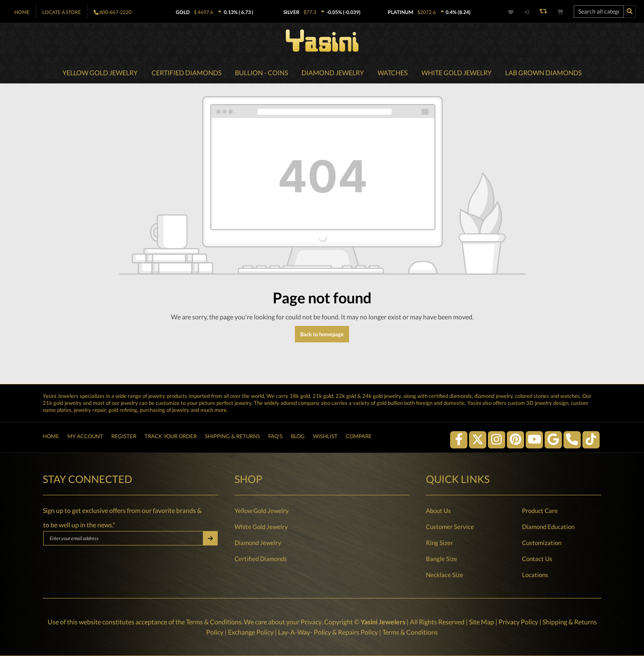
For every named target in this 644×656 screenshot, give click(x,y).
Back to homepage (322, 335)
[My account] (526, 12)
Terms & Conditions (214, 622)
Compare (359, 437)
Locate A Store (62, 12)
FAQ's (275, 437)
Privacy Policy (518, 622)
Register (124, 437)
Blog (298, 437)
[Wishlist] (515, 12)
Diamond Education (548, 527)
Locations (535, 575)
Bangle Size (442, 559)
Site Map (481, 622)
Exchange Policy (251, 632)
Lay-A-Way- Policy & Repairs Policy (328, 632)
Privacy (311, 622)
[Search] (630, 12)
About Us (438, 511)
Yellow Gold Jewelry (262, 511)
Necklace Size (445, 575)
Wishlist (325, 437)
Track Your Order (171, 437)
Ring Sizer (439, 543)
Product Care (540, 511)
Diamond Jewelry (258, 543)
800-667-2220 (115, 12)
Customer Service (450, 527)
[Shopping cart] (560, 12)
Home (22, 12)
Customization (542, 543)
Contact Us (537, 559)
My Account (85, 437)
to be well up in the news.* (79, 525)
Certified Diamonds (261, 559)
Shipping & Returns (232, 437)
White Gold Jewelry (261, 527)
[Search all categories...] (599, 12)
